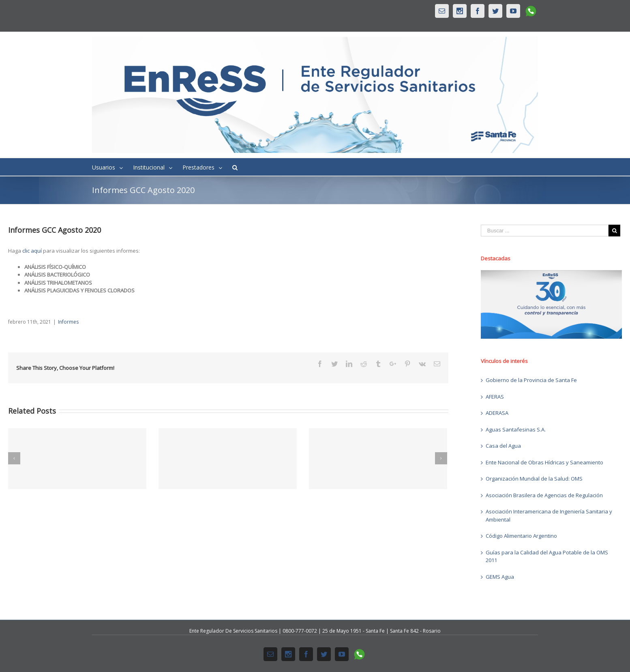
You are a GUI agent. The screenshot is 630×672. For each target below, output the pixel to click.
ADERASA (497, 413)
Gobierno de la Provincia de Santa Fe (531, 380)
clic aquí (32, 251)
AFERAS (495, 397)
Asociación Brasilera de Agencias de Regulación (544, 495)
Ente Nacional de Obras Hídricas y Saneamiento (544, 462)
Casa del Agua (503, 446)
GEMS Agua (500, 577)
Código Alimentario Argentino (521, 536)
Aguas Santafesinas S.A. (516, 429)
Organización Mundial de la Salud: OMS (534, 479)
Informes (68, 322)
